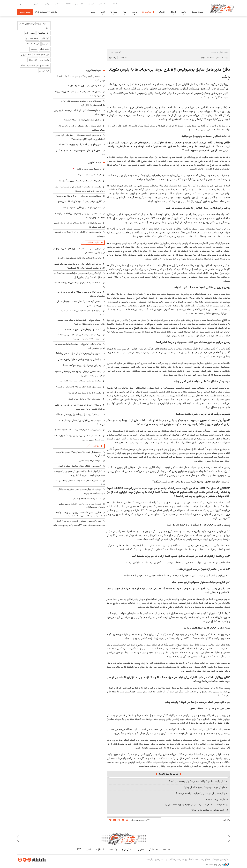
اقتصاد (162, 12)
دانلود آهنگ (45, 49)
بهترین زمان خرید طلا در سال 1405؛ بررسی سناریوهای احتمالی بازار (80, 454)
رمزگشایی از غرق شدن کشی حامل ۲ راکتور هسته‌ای (80, 359)
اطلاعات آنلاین (222, 8)
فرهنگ (173, 12)
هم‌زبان (92, 4)
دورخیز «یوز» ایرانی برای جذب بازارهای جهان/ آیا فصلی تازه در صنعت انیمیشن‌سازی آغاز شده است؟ (79, 266)
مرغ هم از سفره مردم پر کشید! (89, 169)
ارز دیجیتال (33, 60)
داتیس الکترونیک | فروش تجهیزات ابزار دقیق (35, 26)
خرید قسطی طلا (33, 44)
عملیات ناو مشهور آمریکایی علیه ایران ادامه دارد (81, 381)
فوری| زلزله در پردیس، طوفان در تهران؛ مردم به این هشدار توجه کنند (81, 294)
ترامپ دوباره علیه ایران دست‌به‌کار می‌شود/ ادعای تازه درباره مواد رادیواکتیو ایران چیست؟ (80, 189)
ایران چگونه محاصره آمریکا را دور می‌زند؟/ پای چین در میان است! (197, 781)
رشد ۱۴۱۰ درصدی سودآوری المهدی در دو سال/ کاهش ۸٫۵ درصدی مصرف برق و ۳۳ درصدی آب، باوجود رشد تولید (79, 523)
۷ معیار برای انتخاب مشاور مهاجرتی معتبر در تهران (80, 466)
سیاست (148, 12)
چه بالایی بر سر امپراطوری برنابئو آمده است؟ (82, 365)
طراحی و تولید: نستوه (218, 865)
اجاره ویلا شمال (44, 33)
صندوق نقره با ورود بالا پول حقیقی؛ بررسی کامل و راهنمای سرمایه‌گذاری (82, 505)
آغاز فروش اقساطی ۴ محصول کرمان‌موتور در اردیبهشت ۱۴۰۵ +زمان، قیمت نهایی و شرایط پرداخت (79, 473)
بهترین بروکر (45, 60)
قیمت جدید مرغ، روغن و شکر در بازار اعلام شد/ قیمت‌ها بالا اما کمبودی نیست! (79, 216)
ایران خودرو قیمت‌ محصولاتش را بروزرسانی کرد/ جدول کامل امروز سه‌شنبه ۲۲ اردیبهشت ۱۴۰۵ (80, 137)
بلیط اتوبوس (44, 71)
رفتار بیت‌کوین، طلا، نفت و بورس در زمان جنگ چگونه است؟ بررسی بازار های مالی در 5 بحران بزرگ (80, 514)
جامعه (184, 12)
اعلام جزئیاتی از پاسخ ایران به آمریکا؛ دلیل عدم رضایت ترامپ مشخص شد (80, 346)
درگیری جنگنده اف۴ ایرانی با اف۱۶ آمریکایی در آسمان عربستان (80, 234)
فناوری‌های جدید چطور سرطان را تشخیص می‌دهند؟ (79, 387)
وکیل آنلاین (45, 38)
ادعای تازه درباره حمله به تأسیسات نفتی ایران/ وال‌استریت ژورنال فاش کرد (83, 103)
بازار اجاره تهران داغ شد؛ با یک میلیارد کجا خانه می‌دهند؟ (200, 793)
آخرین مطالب (93, 242)
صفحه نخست (197, 12)
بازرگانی (96, 446)
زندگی (103, 12)
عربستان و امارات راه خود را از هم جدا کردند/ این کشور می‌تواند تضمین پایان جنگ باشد (80, 407)
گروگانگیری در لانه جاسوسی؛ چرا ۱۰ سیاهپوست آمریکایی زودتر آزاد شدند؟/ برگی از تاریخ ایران (79, 275)
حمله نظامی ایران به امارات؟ (89, 175)
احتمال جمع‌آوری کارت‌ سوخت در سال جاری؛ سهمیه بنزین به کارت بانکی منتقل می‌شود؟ (81, 322)
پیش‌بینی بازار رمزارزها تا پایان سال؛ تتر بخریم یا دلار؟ (79, 353)
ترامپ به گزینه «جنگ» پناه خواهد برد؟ (84, 393)
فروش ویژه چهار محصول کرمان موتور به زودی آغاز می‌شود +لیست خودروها (82, 491)
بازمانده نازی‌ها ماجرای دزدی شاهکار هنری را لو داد (80, 258)
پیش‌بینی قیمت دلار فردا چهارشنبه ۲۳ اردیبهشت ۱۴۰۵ (78, 430)
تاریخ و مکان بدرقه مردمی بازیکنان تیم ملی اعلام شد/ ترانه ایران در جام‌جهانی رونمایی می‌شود (80, 337)
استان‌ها (114, 12)
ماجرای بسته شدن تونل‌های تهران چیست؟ (83, 120)
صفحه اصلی (224, 52)
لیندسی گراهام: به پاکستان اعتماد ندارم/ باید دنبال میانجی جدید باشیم (81, 303)
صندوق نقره (30, 33)
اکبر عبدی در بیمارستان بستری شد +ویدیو (83, 329)
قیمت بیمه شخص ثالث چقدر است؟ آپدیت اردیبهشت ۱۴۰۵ (80, 482)
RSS (79, 849)
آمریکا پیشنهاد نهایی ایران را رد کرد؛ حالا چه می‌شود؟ (79, 196)
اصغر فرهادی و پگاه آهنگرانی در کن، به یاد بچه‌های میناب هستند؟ (81, 128)
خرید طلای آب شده (42, 55)
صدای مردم (80, 4)
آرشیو (47, 4)
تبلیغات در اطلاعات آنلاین (90, 461)
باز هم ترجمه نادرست (216, 799)
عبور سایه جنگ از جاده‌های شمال (87, 499)
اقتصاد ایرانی (26, 55)
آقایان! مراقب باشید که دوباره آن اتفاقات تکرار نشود (79, 201)
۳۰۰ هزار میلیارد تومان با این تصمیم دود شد (82, 208)
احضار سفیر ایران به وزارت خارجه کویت (85, 86)
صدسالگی (103, 4)
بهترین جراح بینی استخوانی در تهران (35, 65)
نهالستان (34, 49)
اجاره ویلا (46, 44)
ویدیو (93, 12)
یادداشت (68, 4)
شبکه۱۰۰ (114, 4)
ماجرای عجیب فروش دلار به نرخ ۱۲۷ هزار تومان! (205, 787)
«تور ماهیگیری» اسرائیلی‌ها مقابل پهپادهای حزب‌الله (79, 414)
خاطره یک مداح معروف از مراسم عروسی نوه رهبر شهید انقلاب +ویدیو (195, 805)
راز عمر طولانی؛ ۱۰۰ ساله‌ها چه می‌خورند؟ (208, 810)
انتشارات (57, 4)
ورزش (135, 12)
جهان (125, 12)
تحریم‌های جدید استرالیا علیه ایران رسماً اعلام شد (80, 144)
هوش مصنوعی (32, 38)
